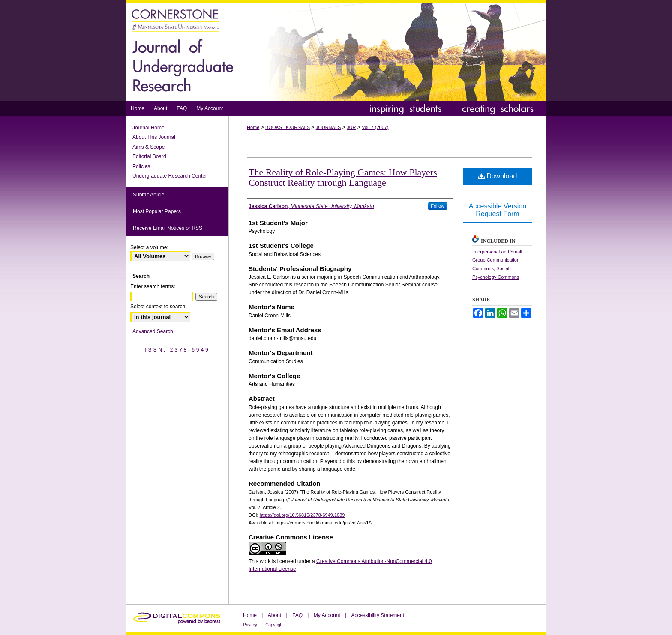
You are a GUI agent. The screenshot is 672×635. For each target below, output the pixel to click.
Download (498, 176)
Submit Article (148, 195)
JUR (351, 127)
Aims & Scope (148, 147)
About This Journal (154, 137)
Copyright (274, 625)
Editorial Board (149, 156)
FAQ (297, 615)
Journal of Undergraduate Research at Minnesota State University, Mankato (336, 50)
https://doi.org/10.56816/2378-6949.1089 (302, 515)
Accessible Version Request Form (498, 210)
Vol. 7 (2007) (375, 127)
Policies (141, 166)
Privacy (250, 625)
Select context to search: (158, 307)
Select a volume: (149, 247)
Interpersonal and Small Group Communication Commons (497, 260)
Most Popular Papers (157, 211)
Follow (438, 206)
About (274, 615)
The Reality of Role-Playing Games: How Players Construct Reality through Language (343, 177)
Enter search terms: (153, 286)
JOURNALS (328, 127)
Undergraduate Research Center (170, 176)
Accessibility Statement (378, 615)
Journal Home (148, 128)
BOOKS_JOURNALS (288, 127)
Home (253, 127)
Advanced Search (153, 331)
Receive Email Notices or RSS (168, 228)
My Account (327, 615)
